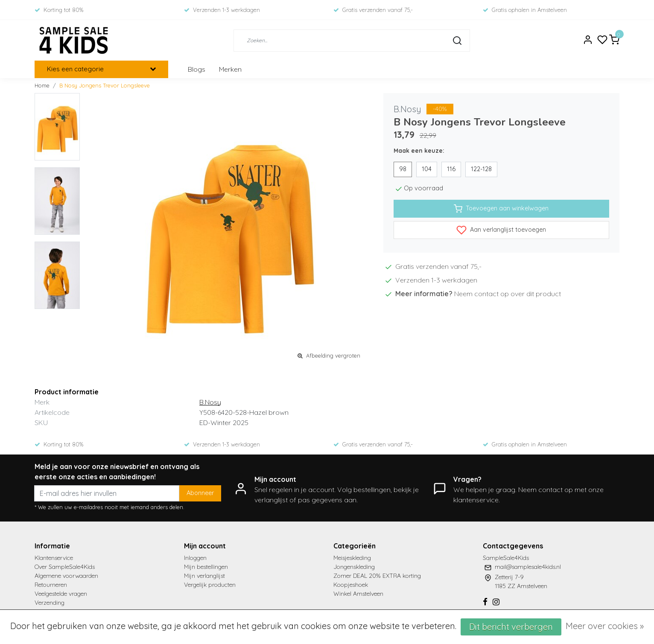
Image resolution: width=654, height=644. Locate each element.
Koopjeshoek (351, 585)
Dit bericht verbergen (511, 627)
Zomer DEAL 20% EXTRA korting (377, 576)
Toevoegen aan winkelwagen (501, 209)
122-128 (481, 169)
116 (451, 169)
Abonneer (200, 493)
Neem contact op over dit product (508, 294)
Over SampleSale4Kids (65, 567)
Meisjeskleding (352, 558)
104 (427, 169)
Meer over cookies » (605, 626)
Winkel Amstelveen (358, 594)
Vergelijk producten (210, 585)
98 (403, 169)
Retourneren (51, 585)
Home (42, 85)
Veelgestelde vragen (61, 594)
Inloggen (195, 558)
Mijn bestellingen (206, 567)
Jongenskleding (354, 567)
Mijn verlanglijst (204, 576)
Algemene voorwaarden (66, 576)
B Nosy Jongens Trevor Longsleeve (105, 85)
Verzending (50, 603)
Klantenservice (54, 558)
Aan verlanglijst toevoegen (501, 230)
